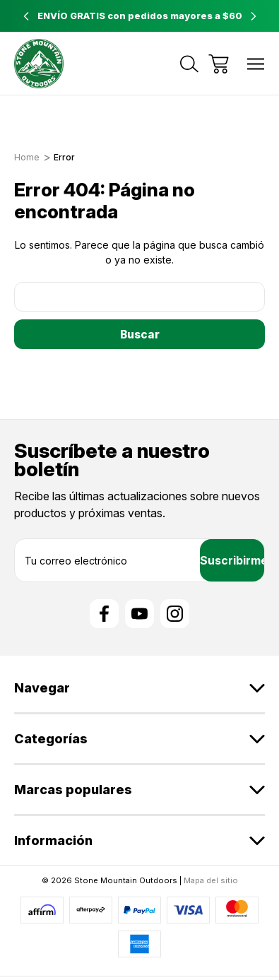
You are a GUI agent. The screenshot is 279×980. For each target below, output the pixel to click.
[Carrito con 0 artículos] (219, 64)
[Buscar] (189, 64)
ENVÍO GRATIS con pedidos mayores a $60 (140, 16)
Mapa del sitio (211, 884)
